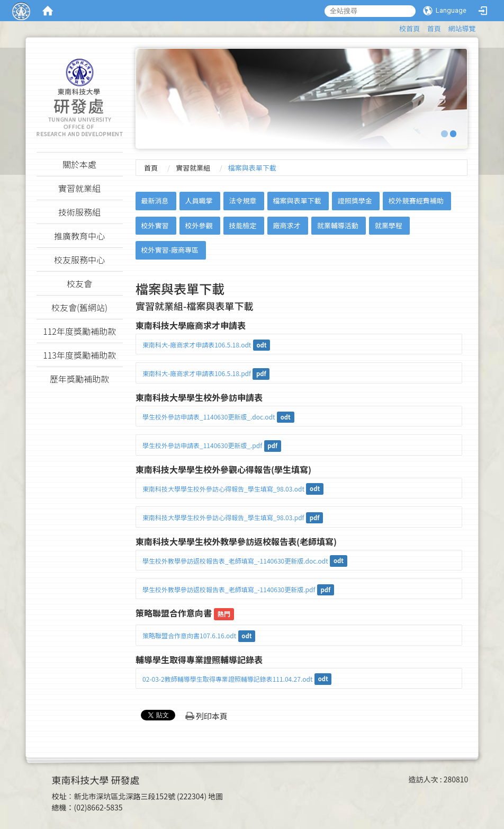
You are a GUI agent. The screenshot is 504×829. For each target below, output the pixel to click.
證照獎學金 (355, 200)
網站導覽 (462, 28)
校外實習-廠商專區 (170, 250)
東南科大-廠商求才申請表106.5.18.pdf (197, 373)
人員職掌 (199, 200)
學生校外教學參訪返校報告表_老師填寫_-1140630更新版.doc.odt (235, 561)
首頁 (434, 28)
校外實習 (155, 225)
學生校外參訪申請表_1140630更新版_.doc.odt (209, 417)
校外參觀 (199, 225)
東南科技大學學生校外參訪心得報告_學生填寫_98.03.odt (223, 489)
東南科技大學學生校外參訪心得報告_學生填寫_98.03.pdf (223, 517)
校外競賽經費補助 (416, 200)
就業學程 (389, 225)
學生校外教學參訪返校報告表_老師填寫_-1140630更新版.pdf (229, 589)
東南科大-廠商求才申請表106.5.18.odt (197, 345)
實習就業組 (193, 168)
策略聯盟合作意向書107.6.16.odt (189, 635)
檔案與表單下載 (297, 200)
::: (394, 27)
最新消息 (155, 200)
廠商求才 (287, 225)
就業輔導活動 (338, 225)
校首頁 (409, 28)
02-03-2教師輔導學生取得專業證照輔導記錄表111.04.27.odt (228, 679)
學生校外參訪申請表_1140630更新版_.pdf (202, 445)
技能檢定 (243, 225)
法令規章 (243, 200)
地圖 (215, 796)
